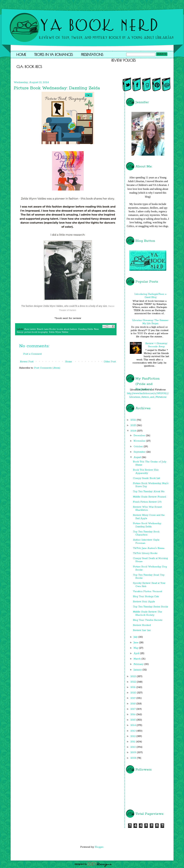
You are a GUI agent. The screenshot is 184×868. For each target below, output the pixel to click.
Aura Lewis (30, 329)
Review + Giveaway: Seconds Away (156, 345)
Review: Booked (142, 625)
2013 (133, 731)
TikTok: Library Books (145, 553)
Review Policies (124, 60)
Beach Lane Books (46, 329)
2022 (134, 682)
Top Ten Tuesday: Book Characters (146, 533)
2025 (134, 425)
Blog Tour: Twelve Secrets (148, 620)
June (136, 643)
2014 (134, 725)
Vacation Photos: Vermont (147, 591)
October (139, 447)
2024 (134, 431)
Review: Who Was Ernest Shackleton (147, 509)
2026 (134, 420)
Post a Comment (32, 354)
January (138, 670)
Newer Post (27, 362)
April (137, 653)
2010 (134, 747)
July (136, 637)
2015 (133, 720)
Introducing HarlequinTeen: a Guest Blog (150, 296)
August (138, 457)
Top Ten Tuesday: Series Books (151, 607)
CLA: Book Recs (29, 67)
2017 (133, 709)
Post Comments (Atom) (47, 368)
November (140, 441)
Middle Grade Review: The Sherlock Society (147, 613)
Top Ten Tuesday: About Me (149, 492)
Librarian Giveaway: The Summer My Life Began (150, 322)
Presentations (92, 55)
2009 (134, 753)
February (139, 664)
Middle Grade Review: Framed (149, 497)
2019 (133, 698)
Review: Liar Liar (142, 630)
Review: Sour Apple (144, 602)
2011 (133, 742)
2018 (133, 704)
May (136, 648)
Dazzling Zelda (85, 329)
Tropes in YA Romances (54, 55)
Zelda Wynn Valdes (59, 332)
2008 (134, 758)
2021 (133, 687)
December (140, 436)
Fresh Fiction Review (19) (147, 502)
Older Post (110, 362)
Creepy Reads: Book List (146, 478)
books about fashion (67, 329)
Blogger (99, 847)
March (138, 659)
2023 (134, 677)
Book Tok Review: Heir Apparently (146, 472)
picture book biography (36, 332)
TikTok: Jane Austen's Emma (149, 548)
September (140, 452)
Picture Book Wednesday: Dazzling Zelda (147, 525)
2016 (133, 715)
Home (21, 55)
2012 (133, 736)
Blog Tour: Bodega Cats (146, 597)
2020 (134, 693)
